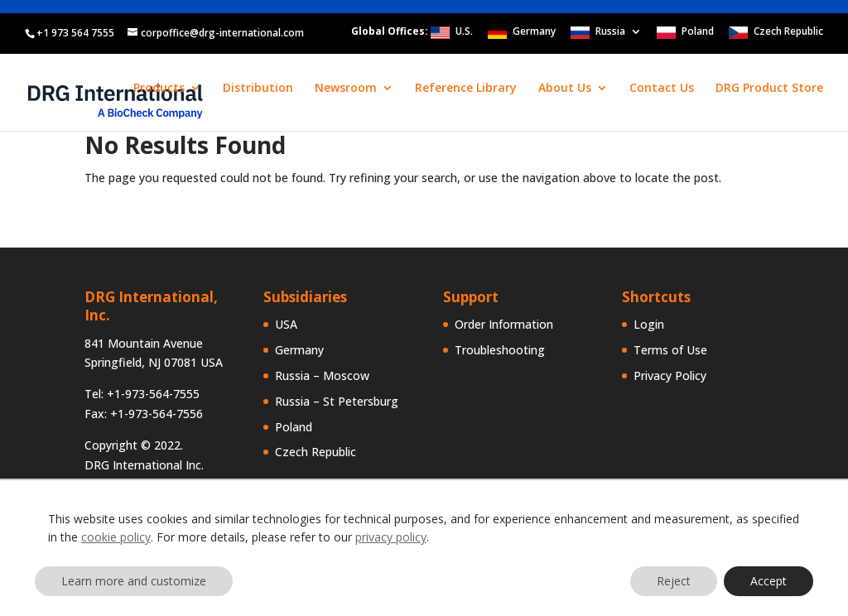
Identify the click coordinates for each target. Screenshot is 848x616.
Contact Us (662, 89)
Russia (610, 32)
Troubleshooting (500, 350)
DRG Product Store (769, 89)
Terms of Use (670, 350)
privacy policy (391, 537)
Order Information (504, 324)
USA (286, 324)
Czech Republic (788, 32)
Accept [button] (768, 581)
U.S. (464, 32)
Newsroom (346, 89)
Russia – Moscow (322, 375)
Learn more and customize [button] (134, 581)
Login (649, 324)
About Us (565, 89)
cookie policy (116, 537)
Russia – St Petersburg (337, 401)
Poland (698, 32)
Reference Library (466, 89)
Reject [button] (674, 581)
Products (159, 89)
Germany (534, 32)
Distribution (258, 89)
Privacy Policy (670, 375)
